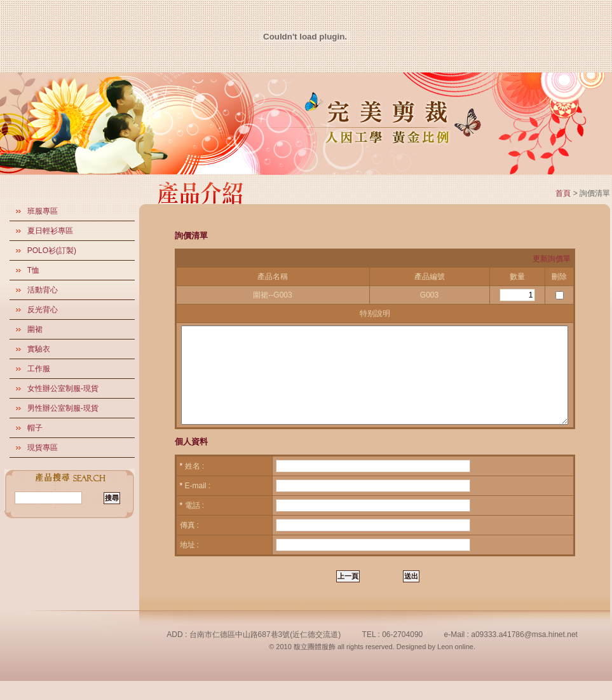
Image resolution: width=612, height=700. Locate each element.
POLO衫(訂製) (52, 250)
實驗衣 (39, 349)
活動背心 (43, 290)
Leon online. (456, 666)
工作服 (39, 369)
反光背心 (43, 310)
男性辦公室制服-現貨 (63, 408)
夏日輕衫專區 (50, 231)
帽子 (35, 428)
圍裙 (35, 329)
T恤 (33, 270)
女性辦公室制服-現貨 (63, 388)
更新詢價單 (552, 259)
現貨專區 (43, 448)
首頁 (563, 193)
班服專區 (43, 211)
